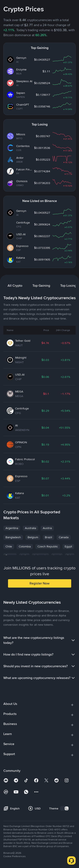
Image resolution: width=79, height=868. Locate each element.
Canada (64, 537)
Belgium (33, 537)
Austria (47, 528)
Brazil (48, 537)
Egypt (68, 546)
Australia (30, 528)
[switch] (64, 808)
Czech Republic (48, 546)
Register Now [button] (39, 583)
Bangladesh (13, 537)
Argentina (12, 528)
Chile (9, 546)
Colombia (25, 546)
